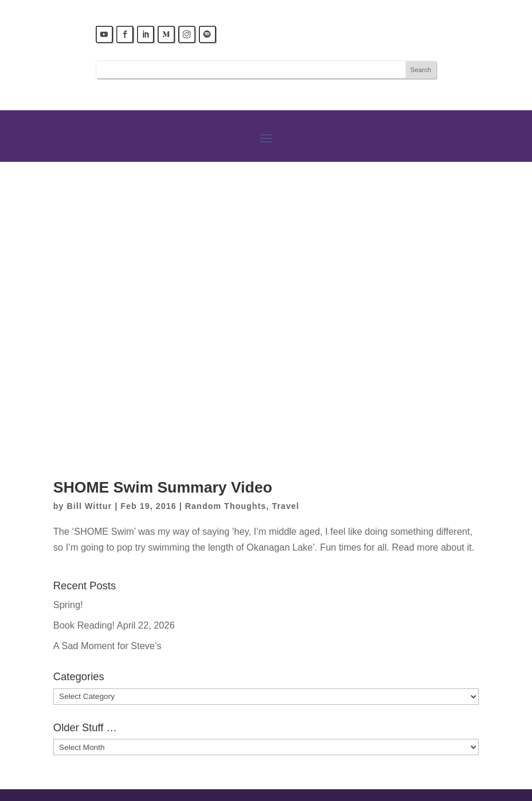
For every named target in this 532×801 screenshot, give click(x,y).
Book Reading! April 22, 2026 (114, 625)
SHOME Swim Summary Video (163, 487)
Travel (285, 506)
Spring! (68, 605)
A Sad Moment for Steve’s (108, 646)
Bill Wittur (89, 506)
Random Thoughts (226, 506)
